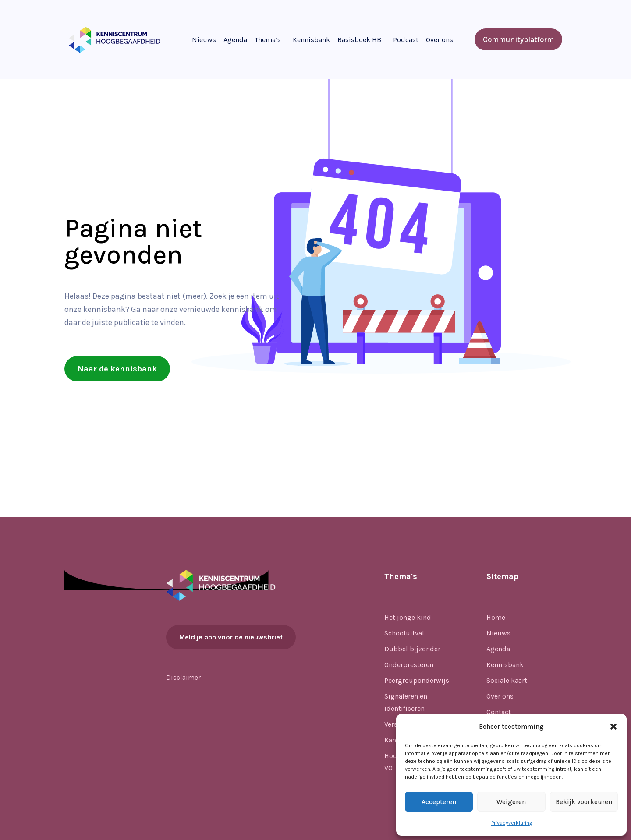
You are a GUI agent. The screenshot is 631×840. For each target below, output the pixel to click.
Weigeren (511, 802)
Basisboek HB (359, 40)
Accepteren (439, 802)
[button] (613, 727)
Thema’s (268, 40)
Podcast (406, 40)
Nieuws (204, 40)
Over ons (440, 40)
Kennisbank (311, 40)
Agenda (235, 40)
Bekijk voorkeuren (584, 802)
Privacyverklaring (512, 823)
